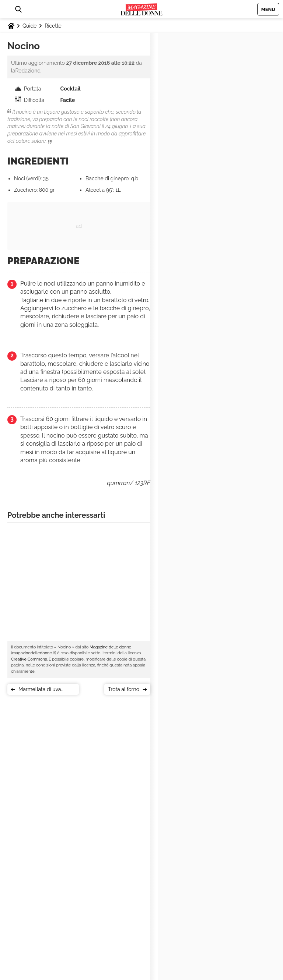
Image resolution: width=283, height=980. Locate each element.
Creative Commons (29, 659)
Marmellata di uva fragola (40, 691)
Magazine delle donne (110, 647)
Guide (29, 26)
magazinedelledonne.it (34, 653)
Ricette (53, 26)
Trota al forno (124, 689)
